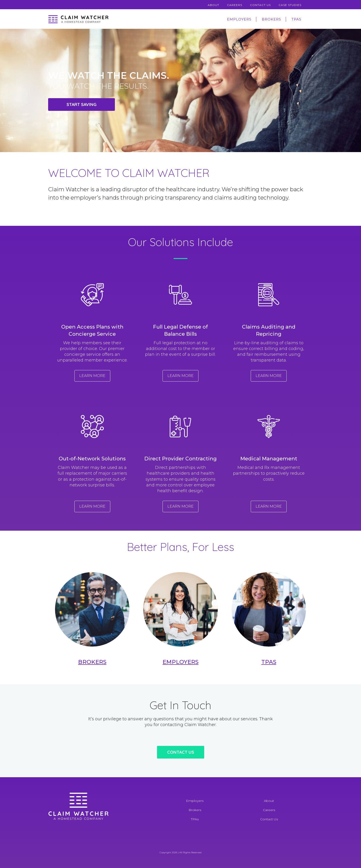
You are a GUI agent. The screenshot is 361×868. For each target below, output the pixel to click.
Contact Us (260, 5)
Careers (235, 5)
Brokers (271, 19)
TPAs (296, 19)
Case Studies (290, 5)
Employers (239, 19)
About (213, 5)
